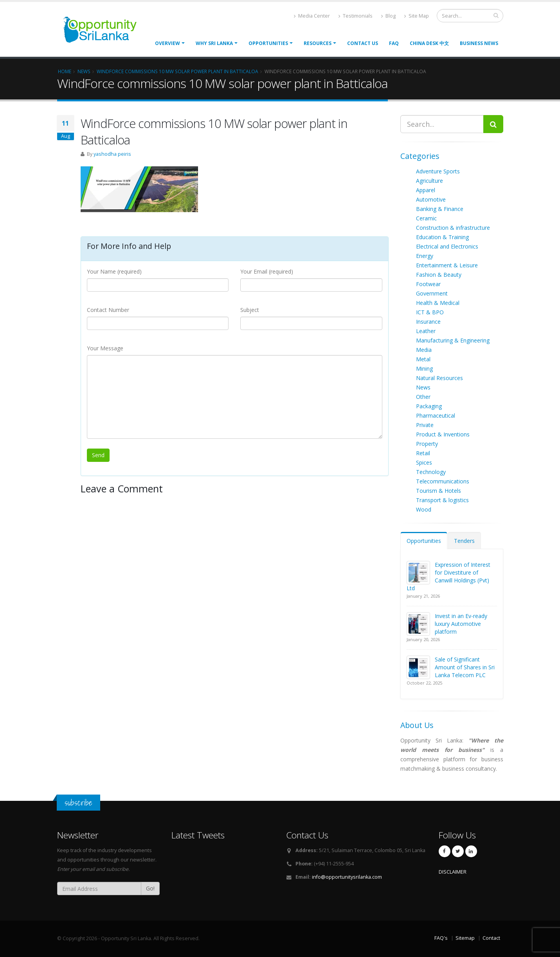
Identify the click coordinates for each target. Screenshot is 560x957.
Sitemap (465, 938)
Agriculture (429, 181)
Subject (250, 310)
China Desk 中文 (429, 43)
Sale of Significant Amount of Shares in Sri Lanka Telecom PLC (465, 667)
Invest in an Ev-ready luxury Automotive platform (461, 624)
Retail (423, 453)
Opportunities (424, 541)
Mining (424, 369)
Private (425, 425)
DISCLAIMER (453, 872)
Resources (318, 43)
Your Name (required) (114, 271)
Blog (388, 16)
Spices (424, 462)
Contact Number (108, 310)
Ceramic (426, 218)
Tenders (464, 541)
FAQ (394, 43)
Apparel (426, 190)
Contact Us (363, 43)
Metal (423, 359)
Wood (424, 509)
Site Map (417, 16)
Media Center (312, 16)
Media (424, 350)
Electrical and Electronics (447, 246)
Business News (479, 43)
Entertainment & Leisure (447, 265)
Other (423, 397)
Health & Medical (438, 303)
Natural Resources (439, 378)
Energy (425, 256)
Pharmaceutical (436, 415)
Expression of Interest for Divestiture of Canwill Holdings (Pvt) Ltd (448, 576)
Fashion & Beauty (439, 275)
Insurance (428, 322)
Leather (426, 331)
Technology (431, 472)
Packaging (429, 406)
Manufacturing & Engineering (453, 340)
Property (427, 444)
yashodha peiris (112, 154)
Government (432, 293)
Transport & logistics (442, 500)
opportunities (268, 43)
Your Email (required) (267, 271)
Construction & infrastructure (453, 228)
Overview (167, 43)
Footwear (428, 284)
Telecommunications (443, 481)
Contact (491, 938)
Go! (150, 888)
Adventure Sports (438, 171)
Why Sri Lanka (214, 43)
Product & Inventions (443, 434)
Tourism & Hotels (438, 491)
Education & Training (442, 237)
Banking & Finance (440, 209)
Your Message (105, 348)
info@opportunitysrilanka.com (347, 877)
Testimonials (356, 16)
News (423, 387)
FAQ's (441, 938)
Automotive (431, 199)
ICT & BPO (430, 312)
